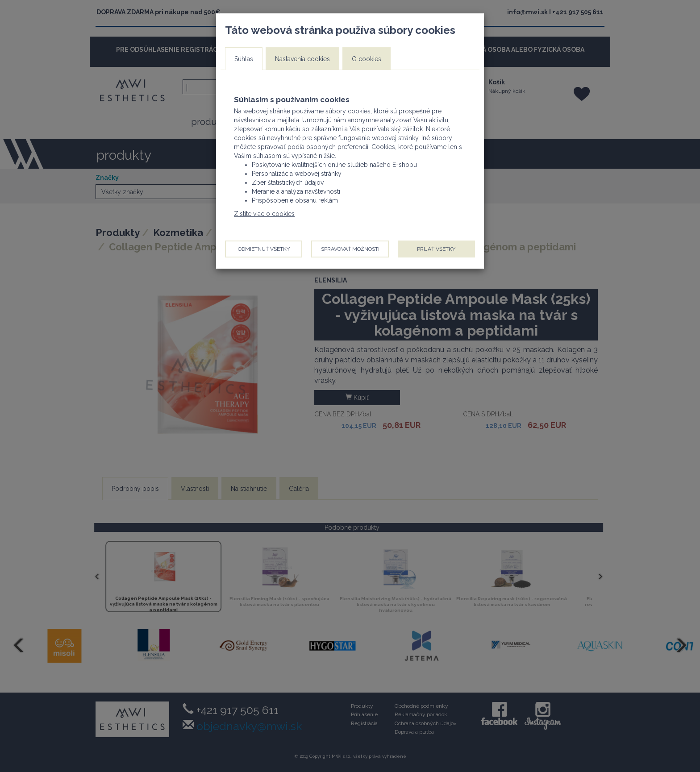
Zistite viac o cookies (264, 214)
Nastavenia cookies (302, 59)
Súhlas (244, 59)
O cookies (367, 59)
